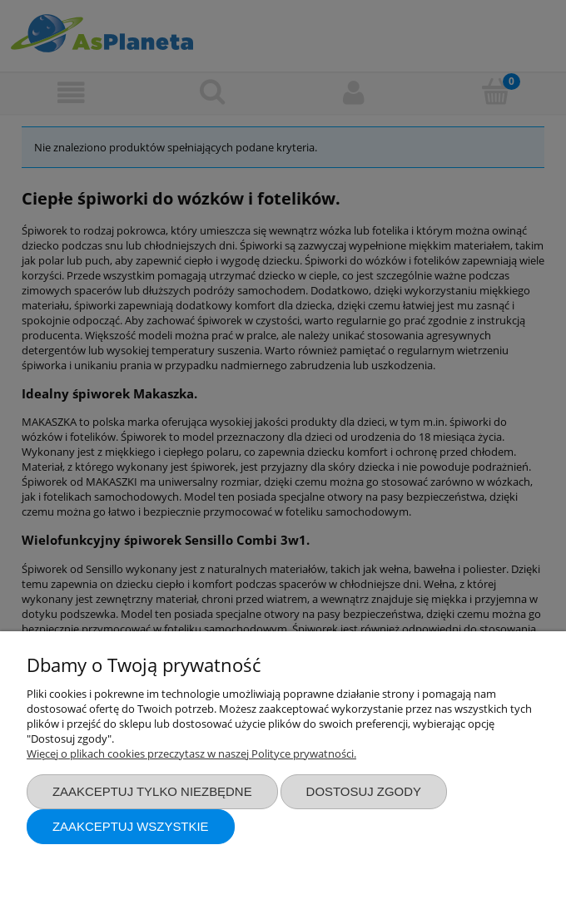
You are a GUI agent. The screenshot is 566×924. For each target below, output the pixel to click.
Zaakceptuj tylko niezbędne (152, 791)
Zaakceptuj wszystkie (131, 826)
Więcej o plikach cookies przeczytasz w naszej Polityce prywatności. (191, 754)
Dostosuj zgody (364, 791)
